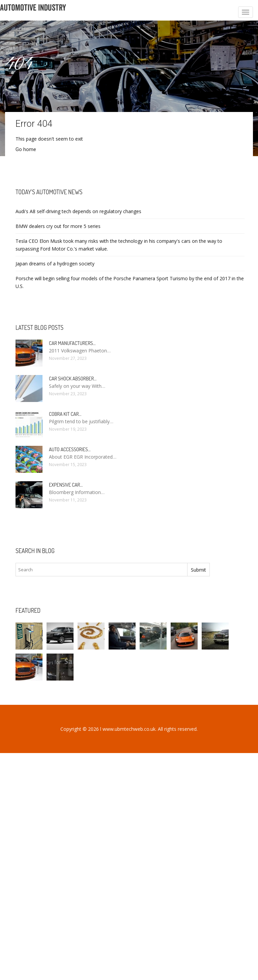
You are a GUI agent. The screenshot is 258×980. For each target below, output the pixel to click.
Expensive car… (66, 485)
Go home (26, 149)
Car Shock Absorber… (73, 379)
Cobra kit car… (65, 414)
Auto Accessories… (70, 449)
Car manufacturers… (72, 343)
